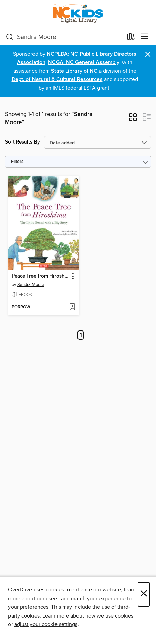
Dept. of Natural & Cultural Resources (57, 80)
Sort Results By (23, 142)
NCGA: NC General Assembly (84, 63)
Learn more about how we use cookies (88, 616)
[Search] (10, 37)
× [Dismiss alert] (148, 54)
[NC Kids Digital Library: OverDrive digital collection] (78, 14)
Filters (17, 162)
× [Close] (144, 594)
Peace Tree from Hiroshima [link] (40, 276)
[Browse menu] (145, 37)
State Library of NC (74, 71)
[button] (133, 119)
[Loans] (131, 38)
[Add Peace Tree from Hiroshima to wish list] (72, 307)
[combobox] (64, 37)
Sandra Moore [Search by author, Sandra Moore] (31, 285)
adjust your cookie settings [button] (46, 624)
